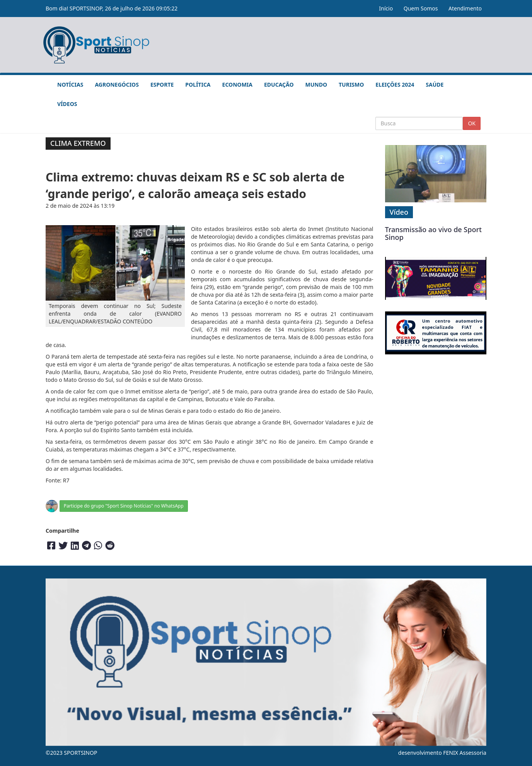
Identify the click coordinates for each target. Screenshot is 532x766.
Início (386, 8)
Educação (279, 85)
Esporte (162, 85)
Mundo (316, 85)
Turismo (351, 85)
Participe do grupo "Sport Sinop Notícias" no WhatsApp (124, 506)
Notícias (70, 85)
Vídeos (67, 104)
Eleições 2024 (395, 85)
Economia (237, 85)
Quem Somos (421, 8)
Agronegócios (117, 85)
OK (472, 123)
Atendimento (465, 8)
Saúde (435, 85)
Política (198, 85)
